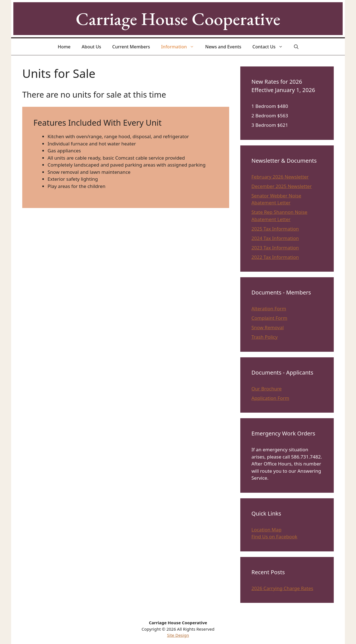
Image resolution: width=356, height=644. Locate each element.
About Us (92, 47)
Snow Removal (268, 327)
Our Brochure (267, 389)
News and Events (223, 47)
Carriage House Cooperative (178, 19)
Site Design (178, 635)
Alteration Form (269, 309)
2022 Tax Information (275, 257)
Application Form (270, 398)
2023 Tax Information (275, 248)
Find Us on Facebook (274, 537)
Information (180, 47)
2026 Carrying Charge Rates (282, 588)
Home (64, 47)
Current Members (131, 47)
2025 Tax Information (275, 229)
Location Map (266, 530)
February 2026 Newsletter (280, 177)
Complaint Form (269, 318)
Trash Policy (264, 337)
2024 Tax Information (275, 238)
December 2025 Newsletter (282, 186)
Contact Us (270, 47)
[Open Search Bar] (296, 47)
